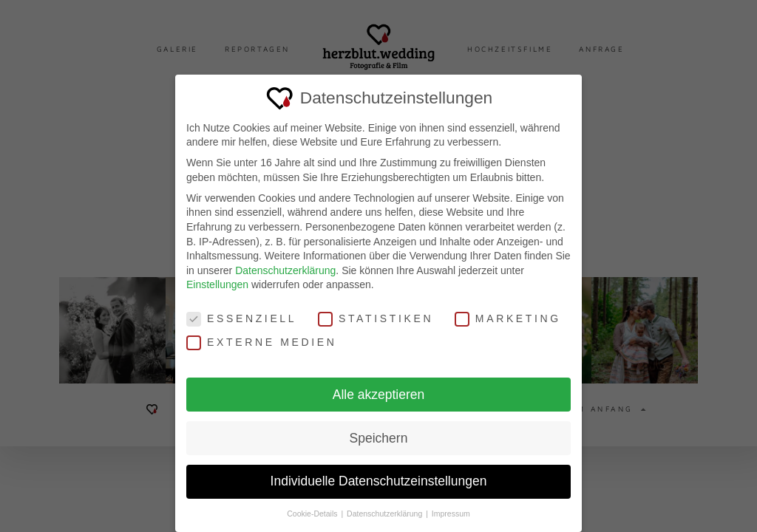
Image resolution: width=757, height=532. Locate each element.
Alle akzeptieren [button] (379, 385)
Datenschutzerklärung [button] (386, 505)
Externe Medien (261, 333)
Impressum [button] (451, 505)
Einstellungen (217, 276)
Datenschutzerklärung (285, 261)
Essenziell (241, 310)
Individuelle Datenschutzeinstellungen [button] (379, 472)
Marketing (508, 310)
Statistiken (376, 310)
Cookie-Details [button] (313, 505)
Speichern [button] (379, 429)
